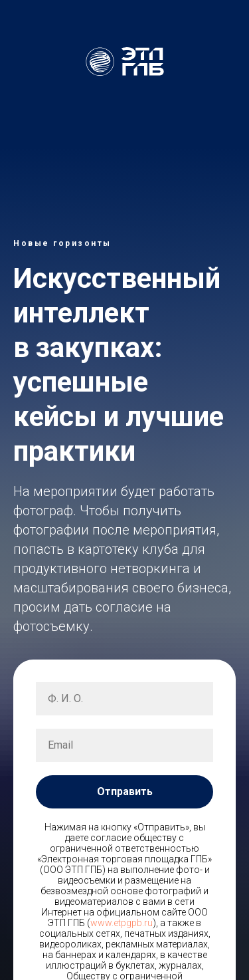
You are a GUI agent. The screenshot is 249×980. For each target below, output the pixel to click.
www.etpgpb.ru (122, 923)
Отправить (125, 792)
